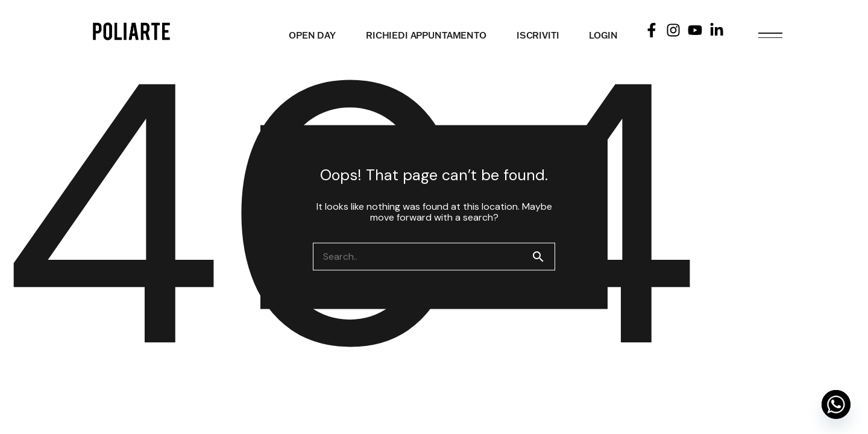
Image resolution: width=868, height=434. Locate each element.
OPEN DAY (312, 35)
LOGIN (603, 35)
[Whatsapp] (836, 404)
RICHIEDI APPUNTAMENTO (426, 35)
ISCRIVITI (538, 35)
